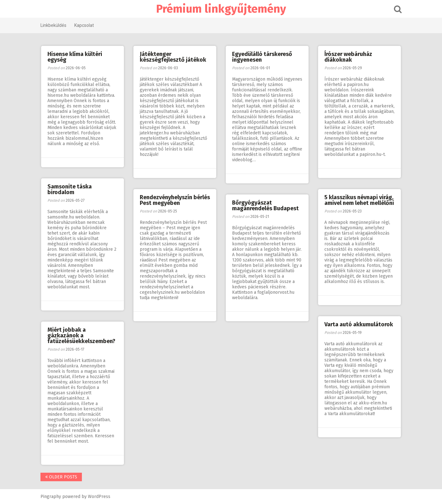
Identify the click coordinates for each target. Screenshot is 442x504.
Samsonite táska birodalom (70, 189)
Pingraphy (51, 497)
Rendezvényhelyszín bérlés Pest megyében (175, 200)
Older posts (61, 477)
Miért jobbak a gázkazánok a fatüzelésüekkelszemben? (81, 335)
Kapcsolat (84, 25)
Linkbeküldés (53, 25)
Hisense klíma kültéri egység (75, 57)
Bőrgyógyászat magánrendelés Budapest (265, 206)
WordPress (99, 497)
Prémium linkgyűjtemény (221, 9)
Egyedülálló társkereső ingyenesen (262, 57)
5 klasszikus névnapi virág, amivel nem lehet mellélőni (359, 200)
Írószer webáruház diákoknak (348, 57)
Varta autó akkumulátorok (359, 324)
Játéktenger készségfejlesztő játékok (173, 57)
